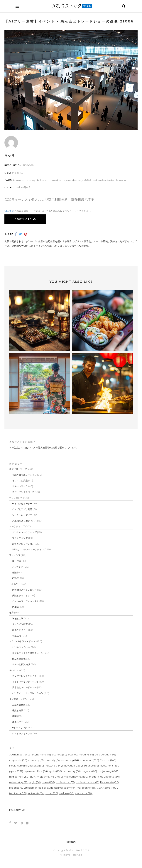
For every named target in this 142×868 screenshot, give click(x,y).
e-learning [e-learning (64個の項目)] (70, 760)
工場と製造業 (19, 705)
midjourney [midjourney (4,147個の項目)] (108, 771)
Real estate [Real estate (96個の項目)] (109, 782)
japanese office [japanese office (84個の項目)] (36, 771)
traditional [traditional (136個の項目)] (18, 793)
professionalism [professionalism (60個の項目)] (87, 782)
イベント (14, 670)
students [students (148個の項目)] (55, 788)
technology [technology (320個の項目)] (92, 788)
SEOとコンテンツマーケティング (29, 549)
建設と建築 (18, 710)
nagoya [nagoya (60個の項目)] (113, 777)
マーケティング (17, 526)
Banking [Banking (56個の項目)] (44, 755)
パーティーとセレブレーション (28, 693)
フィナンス (15, 555)
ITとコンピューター (22, 504)
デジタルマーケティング (24, 532)
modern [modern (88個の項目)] (97, 777)
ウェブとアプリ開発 (22, 509)
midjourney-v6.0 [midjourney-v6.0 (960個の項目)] (50, 777)
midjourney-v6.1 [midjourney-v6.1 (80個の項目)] (76, 777)
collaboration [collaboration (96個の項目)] (105, 755)
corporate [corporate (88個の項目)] (18, 760)
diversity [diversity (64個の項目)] (53, 760)
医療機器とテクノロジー (24, 590)
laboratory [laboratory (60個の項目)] (72, 771)
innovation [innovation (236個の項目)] (72, 766)
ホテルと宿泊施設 (21, 664)
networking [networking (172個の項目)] (19, 782)
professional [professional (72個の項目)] (65, 782)
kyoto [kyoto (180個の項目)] (55, 771)
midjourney (60, 180)
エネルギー (18, 722)
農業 (14, 716)
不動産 (16, 578)
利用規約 (9, 211)
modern (96, 180)
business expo (23, 180)
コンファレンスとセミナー (26, 676)
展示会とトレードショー (24, 687)
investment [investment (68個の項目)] (109, 766)
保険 (14, 572)
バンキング (18, 567)
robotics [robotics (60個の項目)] (17, 788)
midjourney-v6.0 (79, 180)
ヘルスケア (15, 584)
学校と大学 (18, 618)
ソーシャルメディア (22, 515)
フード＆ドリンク (18, 728)
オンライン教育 (20, 624)
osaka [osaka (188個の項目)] (48, 782)
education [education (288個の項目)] (89, 760)
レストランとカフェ (22, 733)
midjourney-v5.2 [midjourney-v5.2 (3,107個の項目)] (22, 777)
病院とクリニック (21, 595)
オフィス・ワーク (18, 469)
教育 (11, 613)
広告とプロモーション (23, 544)
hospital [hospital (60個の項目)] (37, 766)
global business (42, 180)
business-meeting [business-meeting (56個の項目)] (81, 755)
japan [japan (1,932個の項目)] (16, 771)
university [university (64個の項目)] (36, 793)
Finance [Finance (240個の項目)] (108, 760)
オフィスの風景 (20, 481)
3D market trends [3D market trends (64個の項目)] (22, 755)
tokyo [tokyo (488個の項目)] (110, 788)
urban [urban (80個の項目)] (52, 793)
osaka (106, 180)
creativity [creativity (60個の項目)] (36, 760)
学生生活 (17, 636)
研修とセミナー (20, 630)
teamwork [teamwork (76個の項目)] (72, 788)
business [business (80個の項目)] (59, 755)
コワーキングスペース (23, 492)
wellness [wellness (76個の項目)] (66, 793)
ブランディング (20, 538)
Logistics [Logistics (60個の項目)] (89, 771)
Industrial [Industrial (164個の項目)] (53, 766)
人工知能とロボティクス (24, 521)
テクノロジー (16, 498)
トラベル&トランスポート (22, 641)
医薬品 (16, 607)
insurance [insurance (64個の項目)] (91, 766)
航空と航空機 (19, 659)
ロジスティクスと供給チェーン (28, 653)
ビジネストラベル (21, 647)
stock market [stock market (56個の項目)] (35, 788)
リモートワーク (20, 486)
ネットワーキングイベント (26, 682)
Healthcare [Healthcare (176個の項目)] (19, 766)
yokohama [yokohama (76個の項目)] (83, 793)
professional (119, 180)
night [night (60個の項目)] (35, 782)
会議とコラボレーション (24, 475)
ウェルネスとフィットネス (26, 601)
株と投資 (17, 561)
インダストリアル (18, 699)
